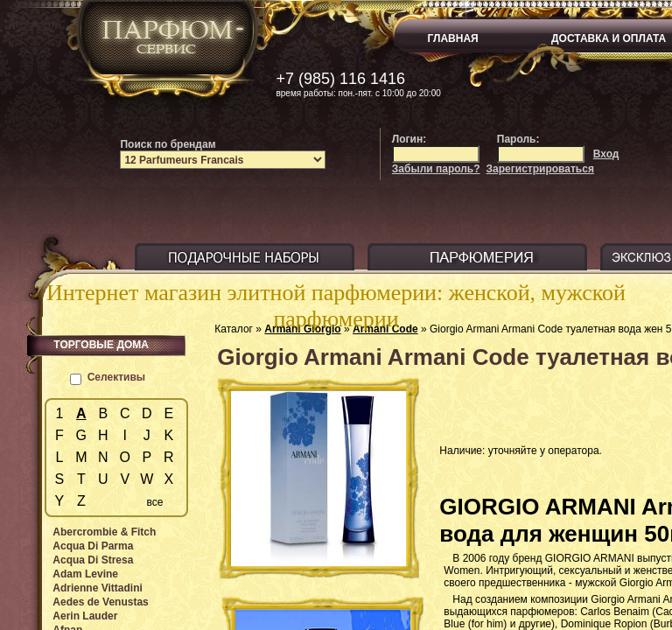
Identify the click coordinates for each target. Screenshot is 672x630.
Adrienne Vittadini (97, 588)
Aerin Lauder (85, 616)
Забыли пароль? (436, 169)
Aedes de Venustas (100, 602)
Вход (606, 154)
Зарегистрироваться (540, 169)
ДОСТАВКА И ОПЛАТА (609, 38)
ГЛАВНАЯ (453, 38)
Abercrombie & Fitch (104, 532)
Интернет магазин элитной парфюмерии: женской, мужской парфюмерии (336, 306)
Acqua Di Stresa (93, 560)
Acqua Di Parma (93, 546)
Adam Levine (85, 574)
